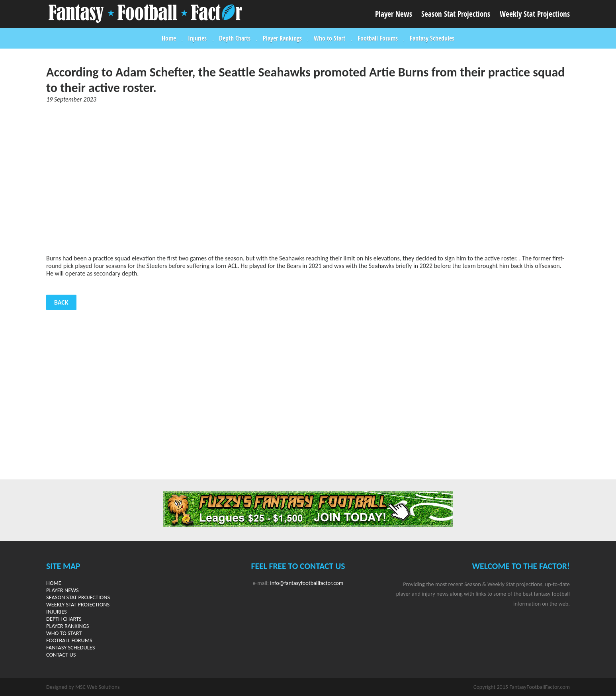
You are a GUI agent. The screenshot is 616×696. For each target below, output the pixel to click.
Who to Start (330, 38)
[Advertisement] (308, 179)
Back (61, 302)
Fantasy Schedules (432, 38)
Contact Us (61, 655)
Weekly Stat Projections (535, 14)
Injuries (197, 38)
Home (169, 38)
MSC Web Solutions (97, 687)
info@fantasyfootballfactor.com (307, 583)
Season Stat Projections (456, 14)
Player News (394, 14)
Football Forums (378, 38)
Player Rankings (282, 38)
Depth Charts (235, 38)
